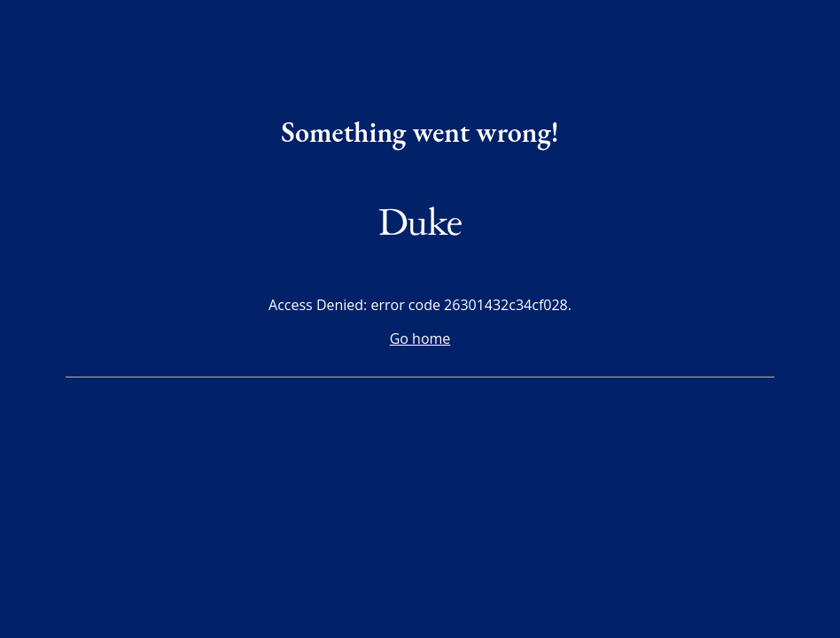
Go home (420, 338)
